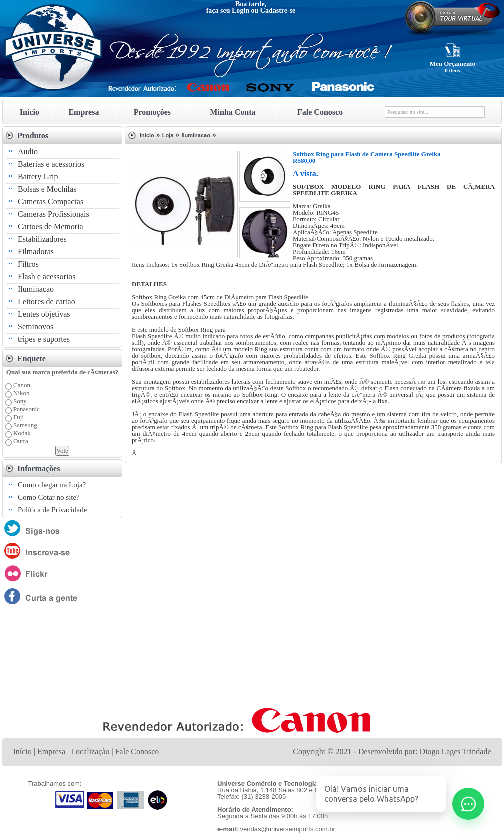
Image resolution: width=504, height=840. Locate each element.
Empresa (84, 112)
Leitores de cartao (47, 302)
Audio (28, 152)
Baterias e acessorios (51, 164)
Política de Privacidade (52, 510)
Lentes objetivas (44, 314)
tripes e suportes (44, 339)
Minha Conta (233, 112)
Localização (90, 752)
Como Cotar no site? (49, 497)
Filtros (28, 264)
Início (30, 112)
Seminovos (36, 327)
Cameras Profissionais (54, 214)
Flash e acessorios (47, 277)
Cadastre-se (278, 11)
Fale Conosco (320, 112)
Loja (168, 135)
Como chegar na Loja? (52, 485)
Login (241, 11)
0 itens (452, 70)
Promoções (152, 112)
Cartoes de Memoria (51, 227)
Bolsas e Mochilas (47, 189)
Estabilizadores (42, 239)
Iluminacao (36, 289)
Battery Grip (38, 177)
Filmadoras (36, 252)
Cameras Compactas (51, 202)
